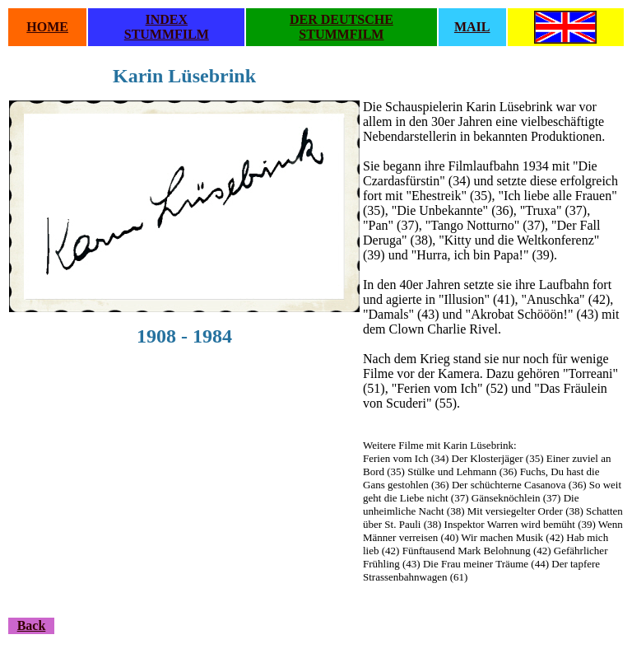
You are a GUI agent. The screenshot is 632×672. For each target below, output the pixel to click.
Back (32, 625)
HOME (47, 27)
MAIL (472, 27)
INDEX (167, 19)
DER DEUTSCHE (342, 19)
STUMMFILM (167, 34)
